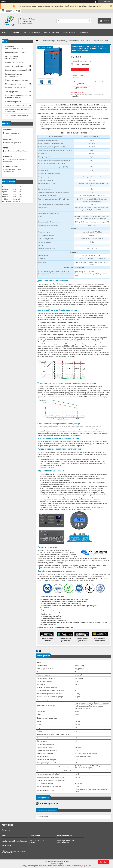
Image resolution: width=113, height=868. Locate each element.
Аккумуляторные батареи (15, 52)
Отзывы (15, 33)
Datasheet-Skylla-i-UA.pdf (49, 804)
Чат (103, 862)
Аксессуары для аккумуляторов (12, 57)
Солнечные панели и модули (17, 80)
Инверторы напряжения (15, 62)
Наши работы (69, 33)
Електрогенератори (13, 102)
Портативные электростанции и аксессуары (17, 110)
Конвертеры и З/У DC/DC (15, 88)
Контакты (84, 33)
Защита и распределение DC (17, 70)
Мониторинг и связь (13, 84)
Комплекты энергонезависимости (14, 47)
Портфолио (6, 830)
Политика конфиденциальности (81, 866)
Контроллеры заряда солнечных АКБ (14, 75)
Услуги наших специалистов (16, 115)
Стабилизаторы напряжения (17, 106)
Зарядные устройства (14, 66)
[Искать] (89, 21)
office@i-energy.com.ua (13, 143)
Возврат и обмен (52, 33)
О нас (5, 33)
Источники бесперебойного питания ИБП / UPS (16, 97)
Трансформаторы (12, 92)
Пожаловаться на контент (62, 866)
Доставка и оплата (32, 33)
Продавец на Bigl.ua (56, 864)
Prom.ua (66, 862)
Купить (80, 70)
